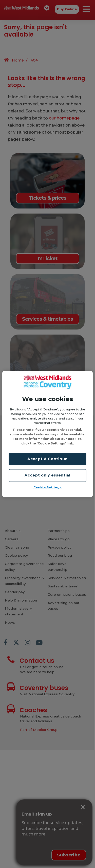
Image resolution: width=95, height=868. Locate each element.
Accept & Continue (48, 459)
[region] (47, 434)
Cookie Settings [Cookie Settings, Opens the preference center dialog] (48, 487)
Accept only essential (48, 475)
